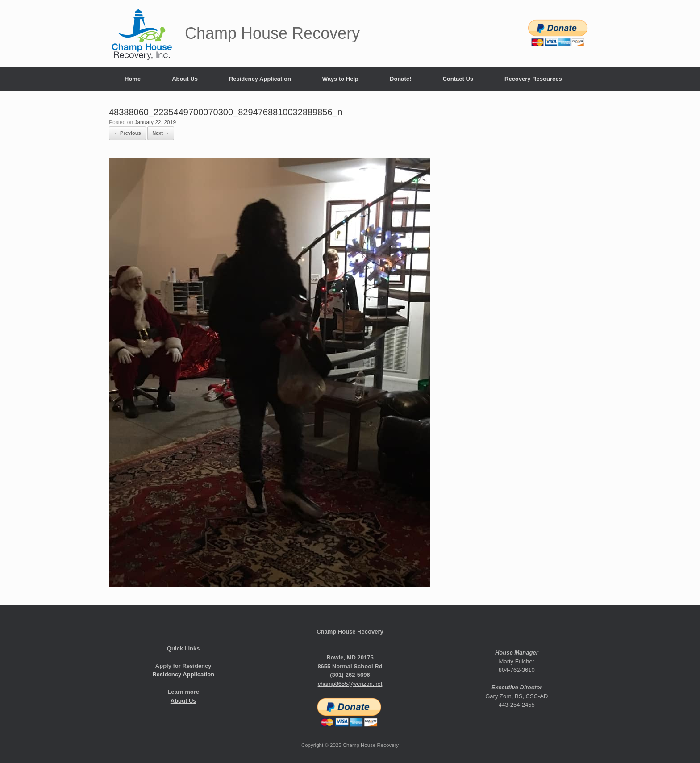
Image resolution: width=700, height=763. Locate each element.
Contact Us (458, 79)
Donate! (400, 79)
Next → (161, 133)
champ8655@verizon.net (350, 684)
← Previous (127, 133)
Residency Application (260, 79)
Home (133, 79)
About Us (185, 79)
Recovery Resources (533, 79)
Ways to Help (340, 79)
